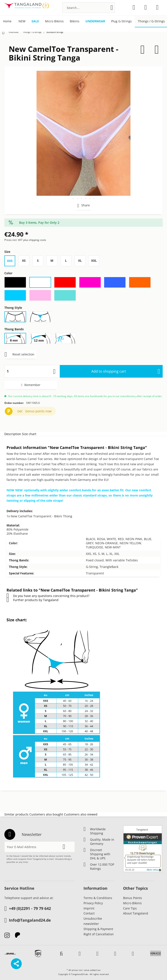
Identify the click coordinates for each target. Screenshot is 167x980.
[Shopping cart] (157, 7)
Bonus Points (133, 898)
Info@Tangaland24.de (28, 921)
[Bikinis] (75, 21)
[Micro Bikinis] (54, 21)
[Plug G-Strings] (121, 21)
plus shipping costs (35, 240)
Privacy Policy (93, 903)
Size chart (29, 434)
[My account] (146, 7)
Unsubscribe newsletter (93, 921)
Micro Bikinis (132, 903)
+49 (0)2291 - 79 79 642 (28, 909)
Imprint (89, 908)
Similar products (16, 814)
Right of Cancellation (99, 934)
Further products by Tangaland (33, 600)
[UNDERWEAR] (95, 21)
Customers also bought (46, 814)
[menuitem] (89, 8)
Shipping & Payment (98, 929)
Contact (89, 913)
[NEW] (22, 21)
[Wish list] (134, 7)
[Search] (112, 8)
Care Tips (130, 908)
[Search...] (89, 8)
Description (13, 434)
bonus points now (38, 411)
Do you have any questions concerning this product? (48, 596)
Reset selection (19, 354)
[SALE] (35, 21)
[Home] (7, 21)
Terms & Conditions (98, 898)
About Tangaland (136, 913)
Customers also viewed (81, 814)
